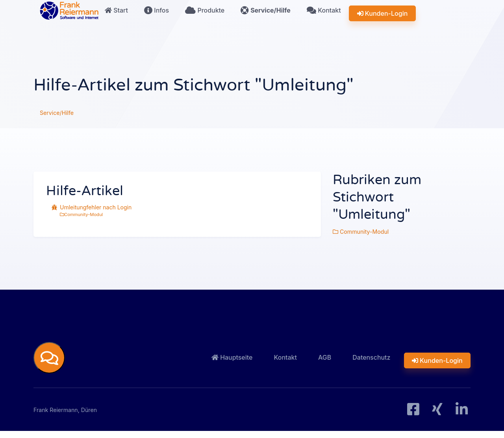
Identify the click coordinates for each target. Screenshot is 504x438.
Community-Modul (81, 214)
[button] (49, 360)
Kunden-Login (383, 18)
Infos (156, 18)
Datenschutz (377, 360)
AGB (333, 360)
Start (112, 18)
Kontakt (326, 18)
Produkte (206, 18)
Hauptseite (245, 360)
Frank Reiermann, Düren (69, 416)
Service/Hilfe (267, 18)
